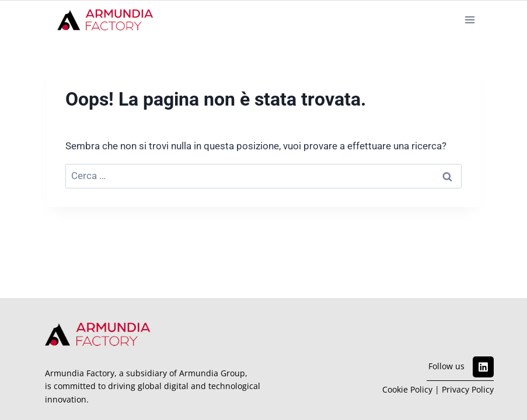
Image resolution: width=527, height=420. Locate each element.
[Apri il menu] (470, 20)
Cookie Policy (407, 389)
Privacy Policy (468, 389)
